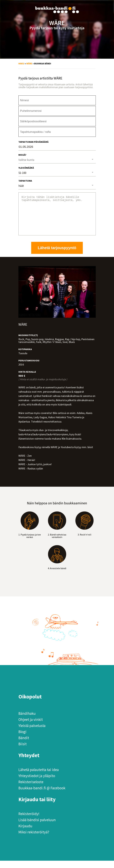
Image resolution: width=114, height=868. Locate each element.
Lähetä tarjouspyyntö (57, 255)
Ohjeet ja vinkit (31, 727)
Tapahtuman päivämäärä (33, 142)
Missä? (22, 155)
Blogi (22, 739)
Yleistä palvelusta (32, 733)
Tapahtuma (25, 181)
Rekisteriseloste (31, 789)
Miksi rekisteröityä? (34, 839)
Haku (21, 64)
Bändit (24, 745)
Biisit (23, 751)
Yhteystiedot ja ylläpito (37, 783)
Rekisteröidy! (29, 821)
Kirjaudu (25, 833)
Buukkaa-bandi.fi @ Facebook (42, 795)
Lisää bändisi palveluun (37, 827)
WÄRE (29, 64)
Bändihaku (27, 721)
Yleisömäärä (26, 168)
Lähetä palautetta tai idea (39, 777)
